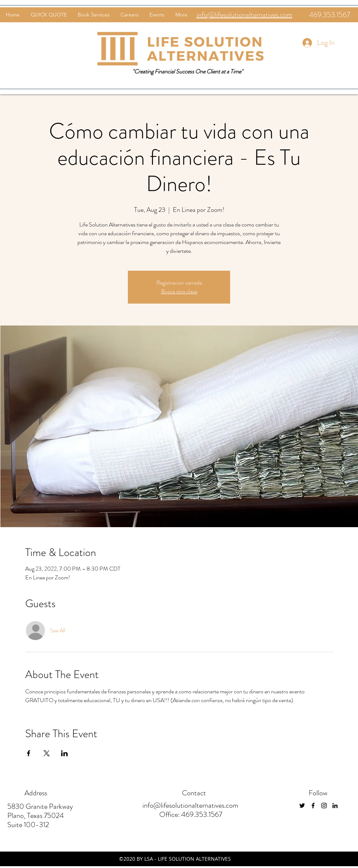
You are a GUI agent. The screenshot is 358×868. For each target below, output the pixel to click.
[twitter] (302, 806)
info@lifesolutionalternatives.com (190, 805)
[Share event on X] (47, 753)
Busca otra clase (179, 291)
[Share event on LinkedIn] (64, 753)
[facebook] (313, 806)
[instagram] (324, 806)
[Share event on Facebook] (29, 753)
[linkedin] (335, 806)
